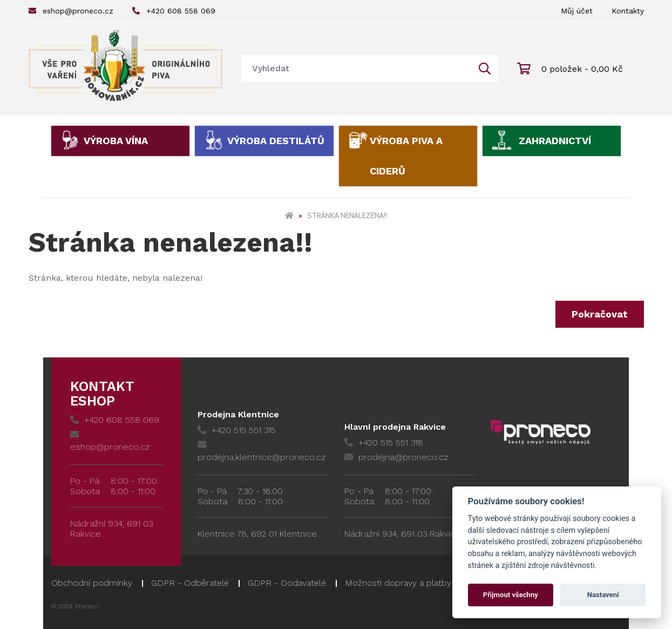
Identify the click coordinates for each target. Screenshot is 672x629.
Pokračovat (600, 314)
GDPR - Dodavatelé (287, 583)
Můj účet (577, 11)
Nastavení (603, 595)
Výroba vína (116, 141)
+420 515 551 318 (384, 442)
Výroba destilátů (276, 141)
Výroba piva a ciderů (406, 156)
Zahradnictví (555, 141)
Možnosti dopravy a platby (398, 583)
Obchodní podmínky (92, 583)
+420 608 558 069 (174, 11)
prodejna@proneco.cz (396, 457)
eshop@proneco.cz (71, 11)
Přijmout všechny (511, 595)
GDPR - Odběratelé (190, 583)
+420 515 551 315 (237, 430)
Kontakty (628, 11)
